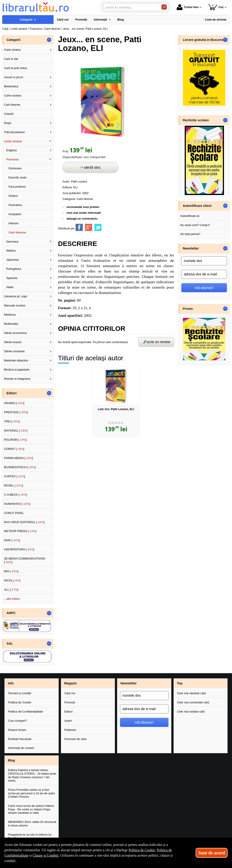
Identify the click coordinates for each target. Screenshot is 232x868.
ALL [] (11, 590)
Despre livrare (17, 730)
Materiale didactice (16, 360)
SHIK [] (12, 540)
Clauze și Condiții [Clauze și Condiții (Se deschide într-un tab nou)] (46, 855)
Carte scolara (13, 95)
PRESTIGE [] (16, 412)
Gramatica (15, 205)
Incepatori (15, 214)
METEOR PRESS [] (20, 531)
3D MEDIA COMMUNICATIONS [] (25, 560)
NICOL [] (12, 580)
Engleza (11, 150)
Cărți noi (70, 693)
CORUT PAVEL (14, 513)
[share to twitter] (98, 227)
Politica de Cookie (20, 702)
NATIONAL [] (16, 431)
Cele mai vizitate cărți (191, 712)
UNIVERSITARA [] (19, 549)
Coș (216, 7)
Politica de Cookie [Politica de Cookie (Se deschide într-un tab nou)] (142, 850)
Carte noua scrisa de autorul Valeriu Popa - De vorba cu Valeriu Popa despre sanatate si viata (31, 809)
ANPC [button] (11, 613)
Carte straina (12, 50)
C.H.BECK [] (16, 495)
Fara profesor (17, 187)
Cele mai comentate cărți (193, 702)
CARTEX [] (14, 476)
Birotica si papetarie (17, 370)
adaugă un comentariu (82, 219)
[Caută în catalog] (164, 7)
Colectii (9, 114)
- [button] (49, 40)
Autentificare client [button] (197, 206)
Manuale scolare (15, 305)
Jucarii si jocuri (13, 77)
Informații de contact (21, 748)
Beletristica (11, 86)
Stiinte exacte (13, 342)
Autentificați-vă (190, 216)
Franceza (12, 159)
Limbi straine (13, 141)
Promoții (70, 702)
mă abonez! (204, 288)
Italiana (11, 251)
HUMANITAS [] (17, 504)
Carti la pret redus (16, 68)
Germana (12, 242)
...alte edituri (12, 599)
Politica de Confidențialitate (26, 712)
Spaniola (12, 278)
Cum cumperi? (18, 721)
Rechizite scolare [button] (196, 120)
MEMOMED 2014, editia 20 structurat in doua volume (32, 824)
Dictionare (15, 168)
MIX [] (11, 571)
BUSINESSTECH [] (20, 467)
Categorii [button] (13, 40)
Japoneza (12, 260)
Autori (68, 721)
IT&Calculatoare (14, 132)
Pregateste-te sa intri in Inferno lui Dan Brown (30, 836)
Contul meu (188, 7)
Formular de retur (76, 739)
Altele (10, 287)
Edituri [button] (11, 393)
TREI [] (12, 421)
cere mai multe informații (84, 213)
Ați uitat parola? (190, 234)
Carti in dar (11, 59)
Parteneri (70, 730)
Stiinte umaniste (14, 351)
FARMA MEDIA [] (18, 458)
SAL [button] (10, 644)
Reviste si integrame (17, 379)
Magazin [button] (70, 683)
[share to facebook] (79, 227)
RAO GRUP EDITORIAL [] (24, 522)
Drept (8, 123)
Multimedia (11, 324)
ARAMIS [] (14, 403)
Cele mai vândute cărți (192, 693)
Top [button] (180, 683)
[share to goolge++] (89, 227)
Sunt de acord (212, 853)
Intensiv (13, 223)
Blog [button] (11, 760)
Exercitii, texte (18, 177)
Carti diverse (85, 199)
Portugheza (14, 269)
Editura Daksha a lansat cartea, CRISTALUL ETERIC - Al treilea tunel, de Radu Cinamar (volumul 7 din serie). (32, 775)
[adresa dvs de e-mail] (204, 274)
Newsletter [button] (191, 248)
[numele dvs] (204, 261)
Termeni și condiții (20, 693)
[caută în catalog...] (131, 7)
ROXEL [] (13, 485)
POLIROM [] (15, 440)
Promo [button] (188, 309)
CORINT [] (14, 449)
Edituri (69, 712)
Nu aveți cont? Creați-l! (195, 225)
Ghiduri (13, 196)
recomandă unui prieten (83, 207)
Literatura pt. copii (16, 296)
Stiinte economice (16, 333)
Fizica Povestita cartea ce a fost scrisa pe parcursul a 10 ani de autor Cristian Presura (31, 793)
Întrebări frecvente (20, 739)
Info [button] (11, 683)
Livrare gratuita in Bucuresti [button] (204, 40)
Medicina (10, 315)
